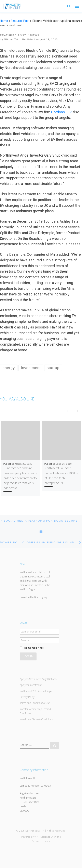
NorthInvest (33, 831)
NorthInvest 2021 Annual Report (37, 691)
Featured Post (20, 21)
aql (46, 597)
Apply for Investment (31, 685)
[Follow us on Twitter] (43, 852)
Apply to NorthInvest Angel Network (38, 679)
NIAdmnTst (11, 40)
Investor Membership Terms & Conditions (35, 711)
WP (36, 837)
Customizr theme (41, 841)
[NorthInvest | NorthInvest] (12, 6)
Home (4, 21)
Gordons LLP (61, 112)
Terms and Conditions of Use (35, 703)
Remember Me (34, 648)
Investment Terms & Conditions (36, 719)
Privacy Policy (27, 697)
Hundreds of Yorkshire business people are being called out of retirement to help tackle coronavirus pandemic (20, 478)
